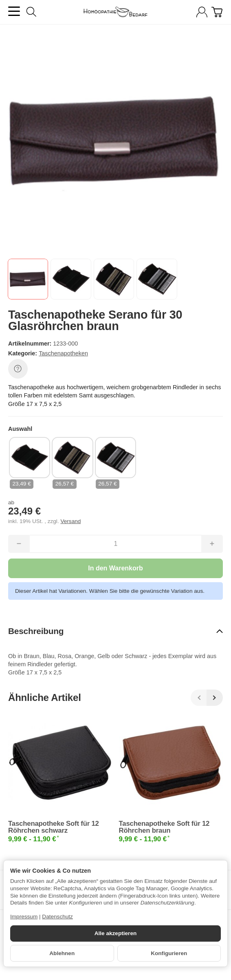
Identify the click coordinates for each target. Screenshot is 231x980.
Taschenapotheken (63, 353)
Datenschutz (57, 917)
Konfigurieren (169, 953)
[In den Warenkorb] (115, 568)
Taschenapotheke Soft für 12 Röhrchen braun (164, 827)
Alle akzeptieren (116, 933)
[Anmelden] (202, 12)
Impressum (24, 917)
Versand (70, 521)
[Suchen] (31, 12)
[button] (28, 279)
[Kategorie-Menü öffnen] (14, 11)
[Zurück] (199, 698)
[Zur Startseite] (115, 12)
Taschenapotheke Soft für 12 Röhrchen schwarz (54, 827)
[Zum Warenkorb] (217, 12)
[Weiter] (215, 698)
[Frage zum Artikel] (18, 369)
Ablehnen (62, 953)
